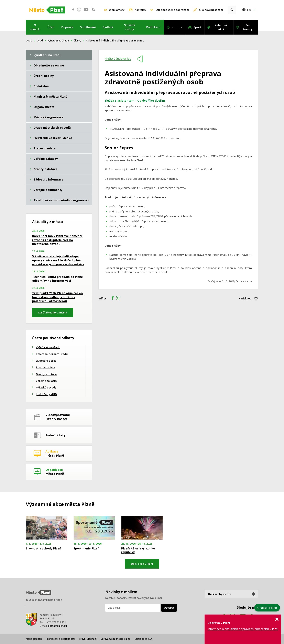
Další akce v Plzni (142, 564)
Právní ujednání (88, 639)
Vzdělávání (88, 27)
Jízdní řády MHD (46, 394)
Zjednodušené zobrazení (173, 10)
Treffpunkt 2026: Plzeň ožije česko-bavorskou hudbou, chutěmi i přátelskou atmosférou (58, 297)
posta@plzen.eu (57, 626)
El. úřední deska (46, 361)
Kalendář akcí (221, 27)
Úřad (51, 27)
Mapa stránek (34, 639)
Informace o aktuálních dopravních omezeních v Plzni (243, 629)
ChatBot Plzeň (267, 608)
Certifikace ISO (143, 639)
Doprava (67, 27)
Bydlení (108, 27)
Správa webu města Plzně (116, 639)
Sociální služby (130, 27)
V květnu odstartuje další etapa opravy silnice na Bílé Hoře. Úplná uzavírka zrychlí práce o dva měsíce (58, 260)
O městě (35, 27)
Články (77, 41)
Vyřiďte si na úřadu (58, 41)
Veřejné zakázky (46, 381)
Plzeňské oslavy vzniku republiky (138, 550)
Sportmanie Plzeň (86, 548)
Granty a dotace (46, 374)
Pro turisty (248, 27)
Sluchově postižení (211, 10)
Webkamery (117, 10)
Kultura (177, 27)
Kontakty (140, 10)
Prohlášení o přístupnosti (60, 639)
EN (249, 10)
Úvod (29, 41)
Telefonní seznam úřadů (52, 354)
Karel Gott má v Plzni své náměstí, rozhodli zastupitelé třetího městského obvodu (57, 240)
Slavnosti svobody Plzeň (43, 548)
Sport (198, 27)
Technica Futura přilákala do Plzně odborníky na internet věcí (57, 279)
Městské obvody (46, 387)
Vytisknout (246, 298)
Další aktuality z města (53, 312)
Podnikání (153, 27)
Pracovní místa (45, 367)
